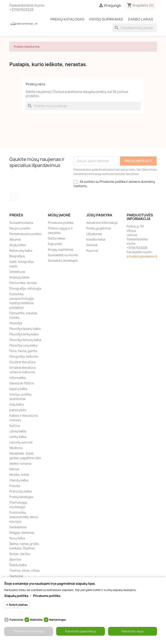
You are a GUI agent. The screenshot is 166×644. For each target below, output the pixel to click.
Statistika (36, 620)
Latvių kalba (18, 431)
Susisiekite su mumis (63, 255)
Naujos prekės (20, 228)
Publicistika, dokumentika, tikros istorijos (24, 517)
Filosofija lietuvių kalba (25, 340)
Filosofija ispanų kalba (25, 329)
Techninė (16, 576)
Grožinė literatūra (22, 362)
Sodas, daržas (20, 554)
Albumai (15, 239)
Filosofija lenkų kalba (24, 334)
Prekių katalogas (67, 19)
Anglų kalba (18, 245)
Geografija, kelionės (24, 356)
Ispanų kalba (18, 389)
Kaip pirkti (55, 244)
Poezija (15, 486)
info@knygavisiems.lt (142, 256)
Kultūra (15, 426)
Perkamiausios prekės (25, 234)
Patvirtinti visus (133, 631)
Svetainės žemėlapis (63, 261)
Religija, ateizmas (22, 533)
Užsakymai (94, 234)
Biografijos (17, 256)
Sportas (15, 559)
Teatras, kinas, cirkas (25, 570)
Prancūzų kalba (21, 491)
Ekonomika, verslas (23, 283)
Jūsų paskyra (99, 215)
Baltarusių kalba (21, 251)
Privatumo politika (61, 223)
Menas (14, 469)
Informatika (18, 378)
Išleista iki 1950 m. (22, 383)
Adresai (92, 245)
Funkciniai (16, 620)
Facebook (14, 197)
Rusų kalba (17, 538)
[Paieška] (135, 28)
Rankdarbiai (18, 527)
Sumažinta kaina (21, 223)
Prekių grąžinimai (99, 228)
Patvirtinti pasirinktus (81, 631)
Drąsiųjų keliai (19, 277)
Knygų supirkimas (106, 19)
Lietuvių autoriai (21, 442)
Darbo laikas (141, 19)
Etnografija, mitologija (25, 288)
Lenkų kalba (18, 437)
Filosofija (16, 323)
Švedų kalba (18, 565)
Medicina (16, 448)
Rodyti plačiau (18, 605)
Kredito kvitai (96, 239)
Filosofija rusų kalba (24, 345)
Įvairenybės (18, 410)
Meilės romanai (20, 463)
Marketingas (57, 620)
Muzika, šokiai (19, 475)
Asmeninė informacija (102, 223)
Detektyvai (17, 272)
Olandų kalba (19, 480)
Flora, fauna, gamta (23, 351)
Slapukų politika (16, 596)
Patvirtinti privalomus (29, 631)
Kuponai (92, 251)
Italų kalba (17, 404)
